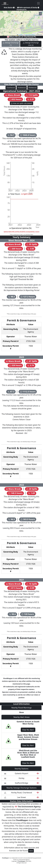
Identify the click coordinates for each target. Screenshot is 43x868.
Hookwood (22, 88)
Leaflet (20, 35)
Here (31, 851)
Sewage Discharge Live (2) (31, 44)
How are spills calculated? (21, 103)
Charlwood (11, 88)
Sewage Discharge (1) (11, 44)
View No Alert (28, 730)
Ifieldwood (32, 88)
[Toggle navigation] (38, 3)
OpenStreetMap (30, 35)
